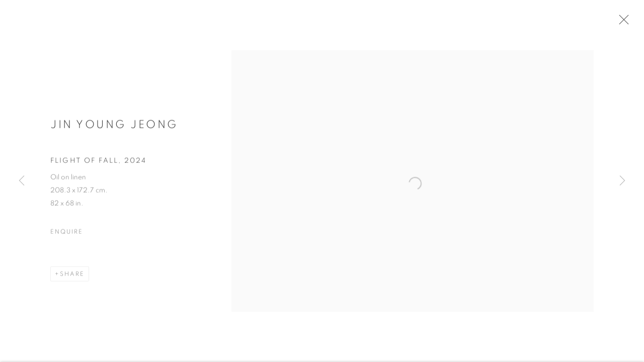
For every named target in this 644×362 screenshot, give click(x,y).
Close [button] (630, 23)
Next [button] (622, 181)
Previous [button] (22, 181)
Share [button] (72, 279)
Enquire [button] (66, 237)
